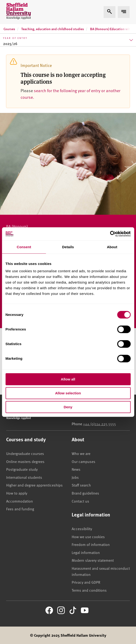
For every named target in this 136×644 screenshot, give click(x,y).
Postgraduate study (22, 469)
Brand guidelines (85, 493)
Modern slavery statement (93, 560)
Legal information (86, 552)
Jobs (75, 477)
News (76, 469)
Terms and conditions (89, 590)
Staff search (81, 485)
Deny (68, 407)
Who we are (81, 453)
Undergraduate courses (25, 453)
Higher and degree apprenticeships (34, 485)
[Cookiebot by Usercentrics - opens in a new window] (110, 234)
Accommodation (20, 501)
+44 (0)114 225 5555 (99, 424)
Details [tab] (68, 247)
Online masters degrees (25, 461)
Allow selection (68, 393)
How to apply (17, 493)
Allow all (68, 379)
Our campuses (83, 461)
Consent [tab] (24, 247)
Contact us (80, 501)
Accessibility (82, 528)
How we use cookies (88, 537)
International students (24, 477)
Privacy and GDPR (86, 582)
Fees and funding (20, 509)
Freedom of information (91, 544)
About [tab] (112, 247)
